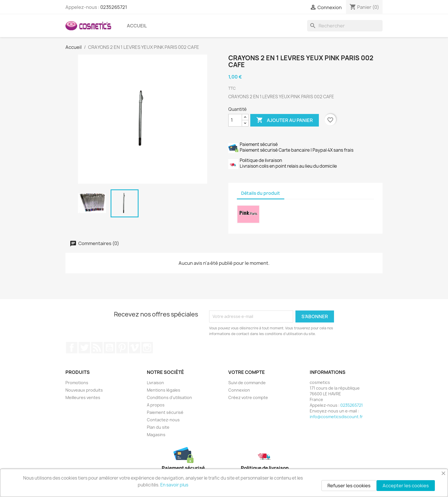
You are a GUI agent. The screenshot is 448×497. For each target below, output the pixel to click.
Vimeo (135, 348)
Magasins (156, 435)
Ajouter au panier (285, 120)
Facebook (72, 348)
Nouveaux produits (84, 390)
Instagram (147, 348)
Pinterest (122, 348)
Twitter (84, 348)
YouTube (109, 348)
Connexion (239, 390)
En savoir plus (174, 485)
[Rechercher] (345, 26)
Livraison (155, 383)
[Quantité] (235, 120)
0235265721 (114, 7)
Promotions (77, 383)
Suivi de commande (247, 383)
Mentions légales (164, 390)
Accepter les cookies (406, 486)
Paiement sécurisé (165, 412)
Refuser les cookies (349, 486)
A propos (156, 405)
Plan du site (158, 427)
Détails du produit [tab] (261, 193)
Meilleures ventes (83, 397)
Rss (97, 348)
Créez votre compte (248, 397)
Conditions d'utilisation (169, 397)
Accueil (137, 26)
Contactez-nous (163, 420)
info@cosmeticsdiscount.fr (336, 417)
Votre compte (247, 372)
